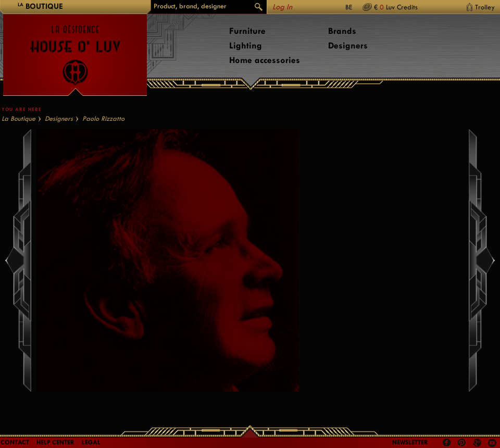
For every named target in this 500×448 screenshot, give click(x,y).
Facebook (447, 443)
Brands (342, 31)
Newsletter (410, 442)
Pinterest (462, 443)
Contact (15, 442)
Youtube (492, 443)
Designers (348, 46)
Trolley (485, 7)
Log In (282, 7)
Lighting (246, 46)
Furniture (247, 31)
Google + (478, 444)
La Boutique (18, 119)
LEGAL (91, 442)
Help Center (55, 442)
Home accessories (265, 60)
